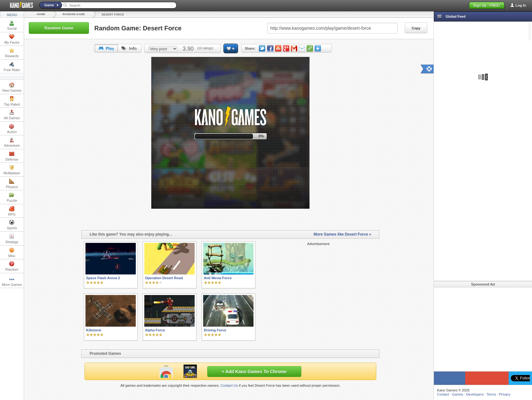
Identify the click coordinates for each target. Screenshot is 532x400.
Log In (521, 5)
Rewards (12, 53)
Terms (491, 394)
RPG (12, 211)
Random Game (74, 14)
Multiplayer (12, 170)
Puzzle (12, 197)
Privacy (505, 394)
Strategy (12, 239)
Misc (12, 253)
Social (12, 25)
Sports (12, 225)
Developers (475, 394)
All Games (12, 115)
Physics (12, 184)
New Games (12, 87)
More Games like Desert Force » (342, 234)
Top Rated (12, 101)
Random (12, 266)
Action (12, 129)
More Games (12, 281)
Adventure (12, 142)
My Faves (12, 39)
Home (41, 14)
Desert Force (113, 15)
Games (457, 394)
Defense (12, 156)
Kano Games (19, 5)
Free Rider (12, 67)
